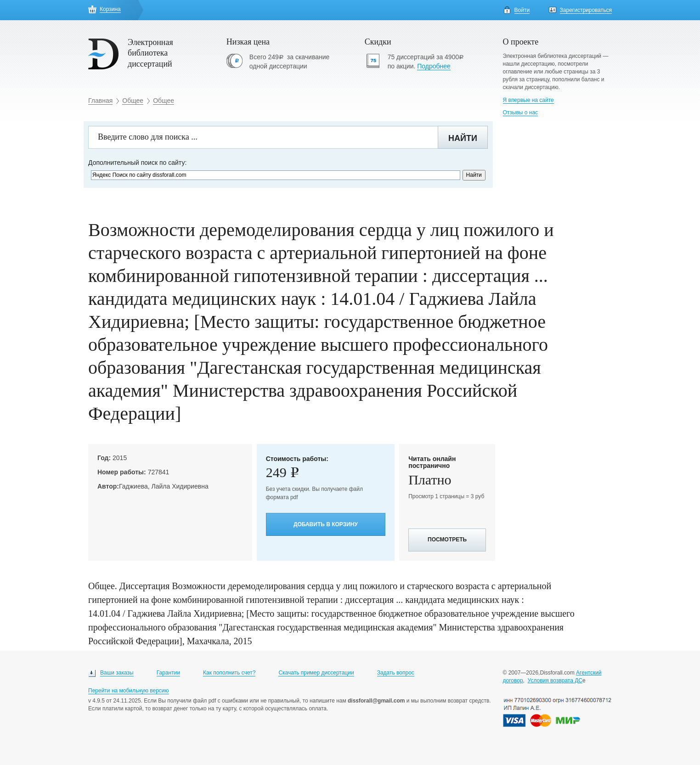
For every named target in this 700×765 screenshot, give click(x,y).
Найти (463, 138)
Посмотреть (447, 540)
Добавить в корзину (326, 524)
